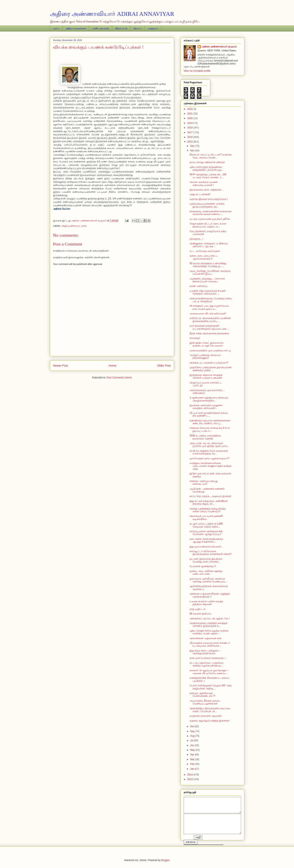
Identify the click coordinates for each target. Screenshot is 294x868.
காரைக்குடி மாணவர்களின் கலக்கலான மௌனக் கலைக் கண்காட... (211, 213)
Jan (192, 769)
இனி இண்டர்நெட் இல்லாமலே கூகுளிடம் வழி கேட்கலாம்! (207, 344)
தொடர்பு (137, 28)
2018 (190, 128)
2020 (190, 118)
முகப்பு (56, 28)
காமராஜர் (195, 338)
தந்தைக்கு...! (196, 239)
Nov (193, 151)
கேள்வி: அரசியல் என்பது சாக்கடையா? (204, 483)
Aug (193, 736)
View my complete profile (197, 71)
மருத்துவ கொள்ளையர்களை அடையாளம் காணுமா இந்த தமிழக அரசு (211, 466)
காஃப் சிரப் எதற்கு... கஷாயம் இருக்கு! (210, 496)
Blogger (165, 860)
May (193, 750)
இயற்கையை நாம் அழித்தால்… (207, 190)
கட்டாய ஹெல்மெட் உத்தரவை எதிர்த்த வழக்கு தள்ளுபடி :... (206, 664)
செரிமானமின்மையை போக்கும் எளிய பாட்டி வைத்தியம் (211, 300)
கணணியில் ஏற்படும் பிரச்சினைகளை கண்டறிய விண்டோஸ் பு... (210, 422)
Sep (193, 731)
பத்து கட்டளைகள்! (200, 194)
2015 (190, 142)
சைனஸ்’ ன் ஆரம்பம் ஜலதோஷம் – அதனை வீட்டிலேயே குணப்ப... (209, 672)
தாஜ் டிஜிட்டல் (197, 609)
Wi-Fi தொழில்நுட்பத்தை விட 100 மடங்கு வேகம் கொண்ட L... (208, 176)
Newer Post (60, 366)
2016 (190, 137)
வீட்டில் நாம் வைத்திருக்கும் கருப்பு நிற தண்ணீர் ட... (209, 414)
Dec (193, 146)
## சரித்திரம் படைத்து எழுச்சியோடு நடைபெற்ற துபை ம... (209, 307)
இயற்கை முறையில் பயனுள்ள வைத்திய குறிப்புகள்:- (206, 407)
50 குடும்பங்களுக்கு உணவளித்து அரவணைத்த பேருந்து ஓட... (208, 265)
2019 (190, 123)
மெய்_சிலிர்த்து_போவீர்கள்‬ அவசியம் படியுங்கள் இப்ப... (210, 272)
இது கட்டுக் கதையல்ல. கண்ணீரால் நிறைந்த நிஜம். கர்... (208, 502)
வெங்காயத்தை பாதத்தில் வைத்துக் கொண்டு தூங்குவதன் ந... (208, 625)
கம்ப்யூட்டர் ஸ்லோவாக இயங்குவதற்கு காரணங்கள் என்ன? (210, 553)
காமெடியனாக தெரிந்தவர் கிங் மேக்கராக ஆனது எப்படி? (206, 533)
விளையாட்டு (121, 28)
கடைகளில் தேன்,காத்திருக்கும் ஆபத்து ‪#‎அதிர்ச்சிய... (206, 540)
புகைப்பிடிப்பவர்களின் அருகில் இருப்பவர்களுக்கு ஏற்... (207, 205)
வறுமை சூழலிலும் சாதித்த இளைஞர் (209, 721)
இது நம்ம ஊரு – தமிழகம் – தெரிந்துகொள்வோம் (205, 652)
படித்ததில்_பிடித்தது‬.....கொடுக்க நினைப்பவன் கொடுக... (207, 280)
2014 (190, 775)
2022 (190, 109)
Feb (193, 764)
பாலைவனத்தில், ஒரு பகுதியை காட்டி (210, 350)
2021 (190, 114)
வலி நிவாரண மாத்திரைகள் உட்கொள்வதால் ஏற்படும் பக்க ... (209, 327)
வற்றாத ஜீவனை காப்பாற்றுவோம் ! (209, 199)
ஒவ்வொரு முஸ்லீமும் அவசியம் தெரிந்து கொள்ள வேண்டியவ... (208, 580)
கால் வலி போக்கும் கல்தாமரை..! (207, 658)
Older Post (164, 366)
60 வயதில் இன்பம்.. (201, 614)
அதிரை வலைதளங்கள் (76, 28)
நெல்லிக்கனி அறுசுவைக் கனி (205, 638)
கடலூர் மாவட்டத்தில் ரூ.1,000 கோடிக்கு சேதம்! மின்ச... (206, 525)
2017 (190, 132)
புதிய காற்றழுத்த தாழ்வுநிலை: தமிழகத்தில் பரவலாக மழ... (206, 168)
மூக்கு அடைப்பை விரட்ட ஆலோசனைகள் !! (204, 257)
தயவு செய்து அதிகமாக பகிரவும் (207, 162)
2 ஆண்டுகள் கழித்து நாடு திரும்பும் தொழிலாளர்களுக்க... (209, 399)
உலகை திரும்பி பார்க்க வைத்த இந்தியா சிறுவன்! (206, 603)
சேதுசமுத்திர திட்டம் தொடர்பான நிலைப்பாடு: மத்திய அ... (208, 225)
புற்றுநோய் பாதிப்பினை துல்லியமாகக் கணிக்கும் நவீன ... (211, 369)
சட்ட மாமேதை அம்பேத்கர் (205, 251)
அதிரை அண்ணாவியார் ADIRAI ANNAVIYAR (112, 14)
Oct (192, 726)
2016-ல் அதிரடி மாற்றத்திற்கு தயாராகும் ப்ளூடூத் (205, 437)
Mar (193, 759)
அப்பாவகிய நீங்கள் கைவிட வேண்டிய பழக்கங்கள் (205, 702)
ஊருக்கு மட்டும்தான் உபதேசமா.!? (209, 363)
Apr (192, 755)
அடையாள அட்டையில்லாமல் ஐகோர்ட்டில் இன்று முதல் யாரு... (209, 445)
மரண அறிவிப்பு (198, 286)
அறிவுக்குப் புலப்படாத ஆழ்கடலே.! (209, 618)
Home (113, 366)
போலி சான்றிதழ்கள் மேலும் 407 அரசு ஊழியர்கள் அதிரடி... (211, 687)
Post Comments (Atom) (119, 378)
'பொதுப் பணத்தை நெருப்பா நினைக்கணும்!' (205, 357)
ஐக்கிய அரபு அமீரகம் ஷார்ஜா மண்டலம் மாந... (206, 573)
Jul (192, 741)
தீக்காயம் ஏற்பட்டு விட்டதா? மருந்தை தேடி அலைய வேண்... (211, 156)
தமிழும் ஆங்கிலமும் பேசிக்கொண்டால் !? (202, 695)
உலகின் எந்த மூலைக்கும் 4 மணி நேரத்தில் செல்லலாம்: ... (207, 292)
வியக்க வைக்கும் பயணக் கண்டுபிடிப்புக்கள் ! (204, 183)
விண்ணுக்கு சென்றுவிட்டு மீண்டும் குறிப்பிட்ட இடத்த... (209, 245)
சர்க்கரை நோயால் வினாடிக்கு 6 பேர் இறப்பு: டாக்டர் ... (210, 429)
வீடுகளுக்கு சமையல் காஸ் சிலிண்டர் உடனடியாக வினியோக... (210, 644)
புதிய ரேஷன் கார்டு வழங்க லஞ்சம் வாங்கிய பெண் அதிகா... (209, 632)
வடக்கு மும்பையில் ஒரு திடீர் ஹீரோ (210, 219)
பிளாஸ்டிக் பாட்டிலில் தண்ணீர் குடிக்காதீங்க (206, 518)
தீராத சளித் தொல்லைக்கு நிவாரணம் (209, 333)
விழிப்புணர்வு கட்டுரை (74, 226)
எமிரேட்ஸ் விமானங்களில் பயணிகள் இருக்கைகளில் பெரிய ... (210, 320)
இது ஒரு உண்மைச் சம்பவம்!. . (206, 547)
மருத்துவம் (153, 28)
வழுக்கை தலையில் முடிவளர (206, 716)
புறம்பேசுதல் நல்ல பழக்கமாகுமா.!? (209, 458)
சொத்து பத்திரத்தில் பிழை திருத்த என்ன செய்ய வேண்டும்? (208, 510)
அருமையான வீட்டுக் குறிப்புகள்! (208, 314)
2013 (190, 779)
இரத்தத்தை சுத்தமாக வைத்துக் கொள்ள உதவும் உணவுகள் (206, 376)
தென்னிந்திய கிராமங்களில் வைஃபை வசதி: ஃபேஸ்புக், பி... (210, 710)
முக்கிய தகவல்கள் (101, 28)
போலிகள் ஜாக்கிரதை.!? (203, 566)
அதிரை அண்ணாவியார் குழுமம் (219, 47)
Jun (192, 745)
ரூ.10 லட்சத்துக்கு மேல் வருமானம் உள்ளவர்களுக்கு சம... (209, 452)
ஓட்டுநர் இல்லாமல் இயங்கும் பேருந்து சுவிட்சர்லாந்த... (206, 560)
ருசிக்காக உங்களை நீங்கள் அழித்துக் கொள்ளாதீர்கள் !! (210, 595)
